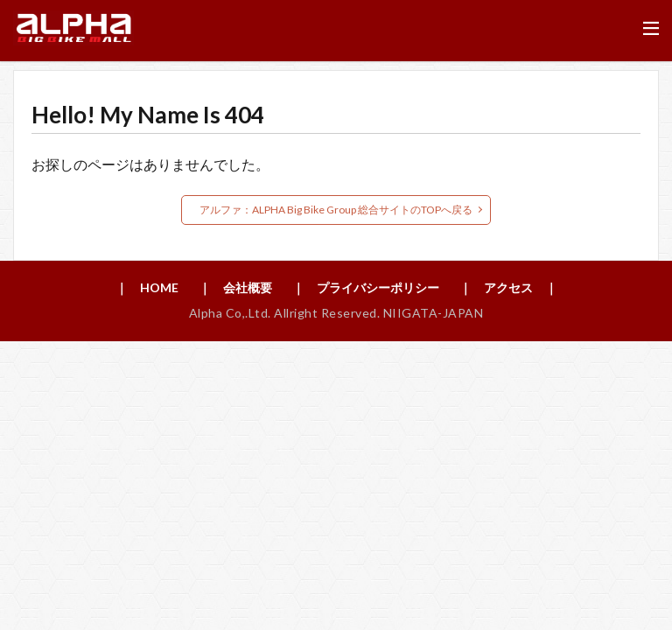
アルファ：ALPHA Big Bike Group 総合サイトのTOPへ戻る (336, 210)
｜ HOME (147, 287)
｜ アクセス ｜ (508, 287)
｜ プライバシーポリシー (366, 287)
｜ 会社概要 (235, 287)
